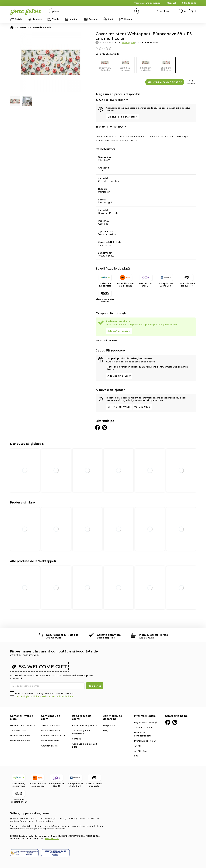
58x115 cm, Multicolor (166, 65)
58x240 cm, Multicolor (105, 65)
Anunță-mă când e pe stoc (165, 82)
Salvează (191, 83)
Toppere (37, 19)
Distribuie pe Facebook (98, 427)
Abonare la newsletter (123, 116)
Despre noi (109, 725)
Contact (172, 3)
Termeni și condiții (144, 727)
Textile (56, 19)
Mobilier (74, 19)
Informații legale (145, 716)
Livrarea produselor (20, 735)
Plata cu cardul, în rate (154, 635)
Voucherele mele (50, 740)
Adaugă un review (119, 331)
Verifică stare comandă (147, 3)
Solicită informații (119, 406)
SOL (136, 756)
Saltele (19, 19)
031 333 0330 (189, 3)
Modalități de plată (20, 740)
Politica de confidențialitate (58, 696)
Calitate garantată (109, 635)
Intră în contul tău (50, 730)
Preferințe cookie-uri (145, 740)
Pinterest (175, 722)
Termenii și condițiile (27, 696)
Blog (106, 730)
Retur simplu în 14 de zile (62, 635)
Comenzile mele (19, 730)
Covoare (93, 19)
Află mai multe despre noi (113, 717)
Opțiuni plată (118, 127)
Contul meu (164, 11)
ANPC (137, 746)
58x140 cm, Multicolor (146, 65)
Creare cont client (51, 725)
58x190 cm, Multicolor (125, 65)
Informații (102, 127)
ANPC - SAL (141, 751)
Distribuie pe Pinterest (105, 427)
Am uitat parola (49, 745)
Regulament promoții (145, 722)
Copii (111, 19)
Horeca (128, 19)
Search (136, 11)
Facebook (168, 722)
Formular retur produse (85, 725)
